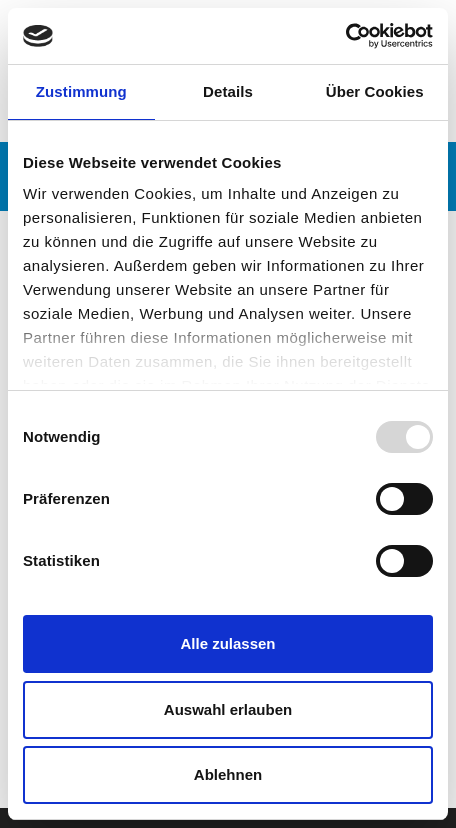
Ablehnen (228, 774)
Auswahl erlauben (228, 709)
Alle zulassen (227, 643)
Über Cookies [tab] (375, 91)
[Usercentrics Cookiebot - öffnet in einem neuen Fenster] (345, 36)
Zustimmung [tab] (81, 91)
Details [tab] (228, 91)
